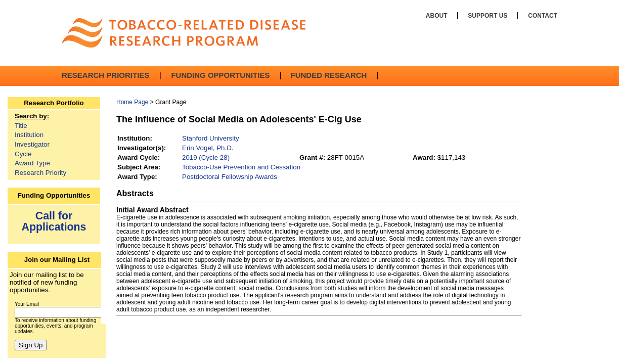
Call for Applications (54, 221)
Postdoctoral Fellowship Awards (230, 177)
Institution (29, 135)
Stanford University (211, 138)
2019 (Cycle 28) (206, 157)
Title (21, 126)
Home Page (132, 102)
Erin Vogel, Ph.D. (208, 148)
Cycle (23, 154)
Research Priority (40, 173)
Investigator (32, 144)
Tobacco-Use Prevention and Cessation (241, 167)
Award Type (32, 163)
